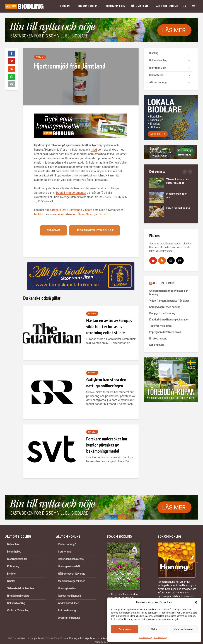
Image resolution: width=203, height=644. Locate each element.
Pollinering (13, 560)
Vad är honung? (67, 538)
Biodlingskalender (17, 553)
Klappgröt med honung (162, 313)
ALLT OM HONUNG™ (17, 632)
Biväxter (12, 568)
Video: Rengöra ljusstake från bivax (169, 301)
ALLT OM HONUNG (164, 283)
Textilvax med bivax (160, 326)
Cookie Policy (146, 638)
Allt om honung (167, 6)
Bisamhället (14, 546)
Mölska (39, 214)
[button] (196, 602)
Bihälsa (11, 575)
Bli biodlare (53, 230)
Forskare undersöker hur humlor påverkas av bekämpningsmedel (107, 445)
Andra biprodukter (68, 597)
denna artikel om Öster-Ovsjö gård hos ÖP (83, 214)
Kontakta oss (101, 636)
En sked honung (158, 339)
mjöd (94, 150)
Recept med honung (69, 590)
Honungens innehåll (69, 560)
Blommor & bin (115, 6)
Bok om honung (67, 604)
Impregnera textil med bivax (165, 332)
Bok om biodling (88, 6)
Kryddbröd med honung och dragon (169, 320)
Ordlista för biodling (18, 604)
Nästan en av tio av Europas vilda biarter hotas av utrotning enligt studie (109, 326)
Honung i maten (67, 582)
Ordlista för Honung (69, 612)
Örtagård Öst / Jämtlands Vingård (71, 210)
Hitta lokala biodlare (18, 590)
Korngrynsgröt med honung (165, 307)
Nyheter (40, 57)
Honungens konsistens (71, 553)
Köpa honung (157, 345)
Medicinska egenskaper (71, 575)
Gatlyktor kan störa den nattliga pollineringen (106, 383)
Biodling (66, 6)
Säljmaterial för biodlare (21, 582)
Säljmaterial (141, 6)
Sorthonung (65, 546)
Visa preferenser (184, 629)
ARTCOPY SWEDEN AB (51, 632)
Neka (154, 629)
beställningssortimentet (71, 193)
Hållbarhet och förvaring (72, 568)
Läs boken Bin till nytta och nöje (95, 230)
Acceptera (125, 629)
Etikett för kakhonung (178, 208)
